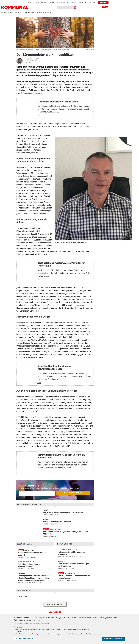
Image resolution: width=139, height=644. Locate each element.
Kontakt (93, 2)
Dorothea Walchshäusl (29, 563)
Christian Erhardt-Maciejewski (32, 588)
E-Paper (28, 2)
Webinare (44, 2)
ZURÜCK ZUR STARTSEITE (55, 610)
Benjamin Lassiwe (33, 59)
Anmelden (103, 2)
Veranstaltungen (62, 2)
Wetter (39, 179)
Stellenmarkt (84, 2)
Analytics (19, 632)
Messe (52, 2)
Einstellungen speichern (25, 638)
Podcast (36, 2)
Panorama (8, 13)
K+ (103, 8)
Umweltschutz (18, 13)
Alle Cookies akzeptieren (113, 639)
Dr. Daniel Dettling (68, 574)
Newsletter (74, 2)
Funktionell (19, 627)
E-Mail (22, 492)
